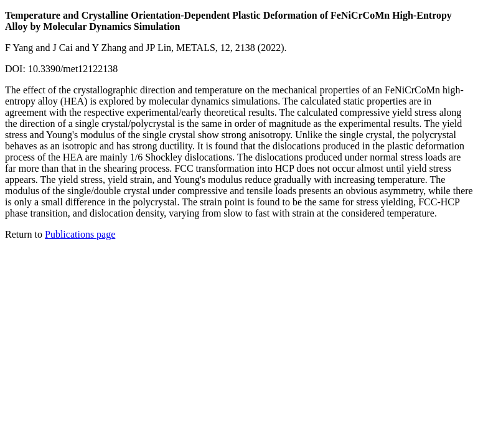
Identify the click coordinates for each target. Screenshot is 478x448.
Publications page (80, 234)
